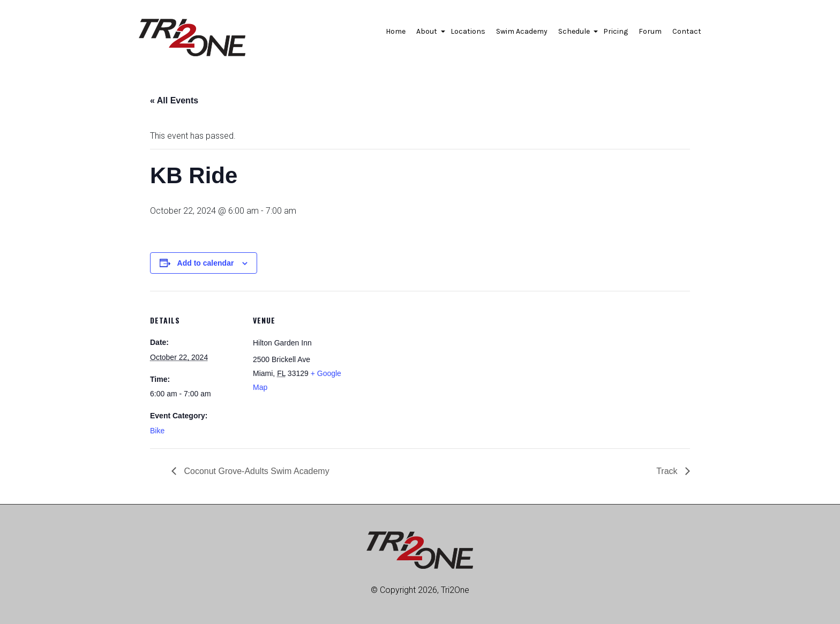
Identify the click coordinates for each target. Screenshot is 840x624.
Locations (468, 31)
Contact (687, 31)
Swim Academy (522, 31)
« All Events (174, 100)
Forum (650, 31)
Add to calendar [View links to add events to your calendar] (206, 263)
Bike (157, 431)
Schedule (575, 34)
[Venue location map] (412, 365)
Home (396, 31)
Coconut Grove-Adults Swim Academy (256, 471)
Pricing (616, 31)
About (428, 34)
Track (668, 471)
